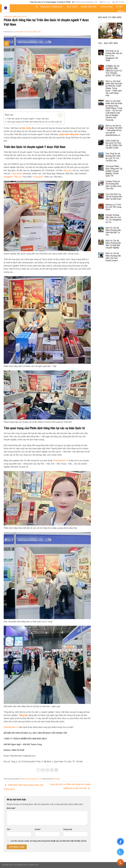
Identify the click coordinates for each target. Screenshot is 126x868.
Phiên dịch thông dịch (52, 7)
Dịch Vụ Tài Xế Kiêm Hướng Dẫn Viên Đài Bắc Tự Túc (113, 231)
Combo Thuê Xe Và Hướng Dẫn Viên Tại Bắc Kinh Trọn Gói (113, 185)
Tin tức (119, 7)
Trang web (68, 829)
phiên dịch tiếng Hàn (69, 134)
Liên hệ (121, 11)
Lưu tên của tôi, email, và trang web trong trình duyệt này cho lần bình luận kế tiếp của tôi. (49, 841)
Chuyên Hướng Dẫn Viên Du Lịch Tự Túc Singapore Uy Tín (114, 219)
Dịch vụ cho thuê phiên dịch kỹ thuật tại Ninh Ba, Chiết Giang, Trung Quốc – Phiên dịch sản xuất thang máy (114, 88)
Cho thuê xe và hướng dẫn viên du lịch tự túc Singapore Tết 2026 (114, 56)
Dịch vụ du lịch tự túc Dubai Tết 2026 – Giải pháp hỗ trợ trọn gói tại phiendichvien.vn (114, 130)
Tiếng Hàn (23, 715)
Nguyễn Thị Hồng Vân (32, 32)
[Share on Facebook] (38, 770)
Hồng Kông (16, 174)
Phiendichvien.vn (61, 461)
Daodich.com (22, 865)
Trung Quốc (38, 177)
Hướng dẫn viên (89, 7)
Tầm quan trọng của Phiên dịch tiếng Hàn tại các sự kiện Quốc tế (34, 122)
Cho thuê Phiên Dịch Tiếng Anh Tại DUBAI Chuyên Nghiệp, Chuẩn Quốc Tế (114, 171)
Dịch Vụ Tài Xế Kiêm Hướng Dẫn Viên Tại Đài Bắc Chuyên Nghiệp (113, 244)
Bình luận (11, 808)
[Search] (37, 7)
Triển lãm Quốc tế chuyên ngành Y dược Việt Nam (28, 119)
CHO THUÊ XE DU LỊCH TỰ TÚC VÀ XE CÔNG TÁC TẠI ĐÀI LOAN (114, 144)
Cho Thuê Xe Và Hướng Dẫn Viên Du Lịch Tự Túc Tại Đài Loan (113, 157)
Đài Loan (68, 170)
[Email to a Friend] (47, 770)
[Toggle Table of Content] (59, 115)
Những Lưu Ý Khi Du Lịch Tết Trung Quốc (113, 207)
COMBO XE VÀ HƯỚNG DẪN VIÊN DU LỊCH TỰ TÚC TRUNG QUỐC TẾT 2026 (114, 71)
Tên (9, 829)
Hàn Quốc (26, 128)
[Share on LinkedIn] (56, 770)
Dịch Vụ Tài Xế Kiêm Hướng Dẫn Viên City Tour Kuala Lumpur (113, 257)
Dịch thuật (72, 7)
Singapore (8, 177)
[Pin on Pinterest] (52, 770)
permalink (56, 779)
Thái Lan (18, 177)
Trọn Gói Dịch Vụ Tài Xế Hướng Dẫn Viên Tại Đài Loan (114, 197)
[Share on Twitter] (43, 770)
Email (38, 829)
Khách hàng (107, 7)
